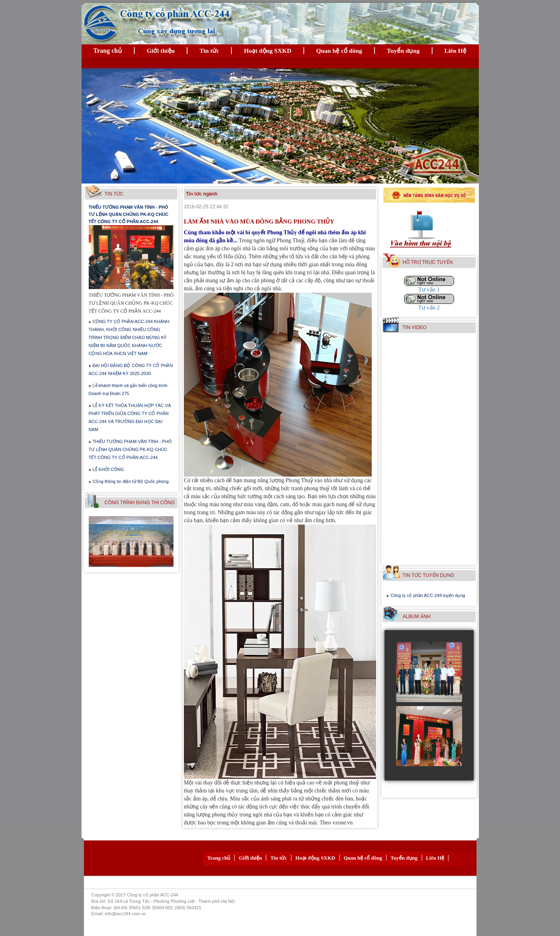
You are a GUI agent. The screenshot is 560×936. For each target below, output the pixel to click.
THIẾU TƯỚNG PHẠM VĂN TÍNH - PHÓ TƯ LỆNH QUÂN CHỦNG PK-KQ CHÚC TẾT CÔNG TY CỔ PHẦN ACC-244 (129, 214)
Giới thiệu (161, 51)
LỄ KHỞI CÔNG (108, 469)
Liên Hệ (455, 51)
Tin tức (209, 51)
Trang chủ (108, 51)
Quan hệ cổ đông (339, 51)
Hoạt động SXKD (268, 51)
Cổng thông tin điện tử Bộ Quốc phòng (131, 481)
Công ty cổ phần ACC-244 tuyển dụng (428, 595)
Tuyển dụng (403, 51)
